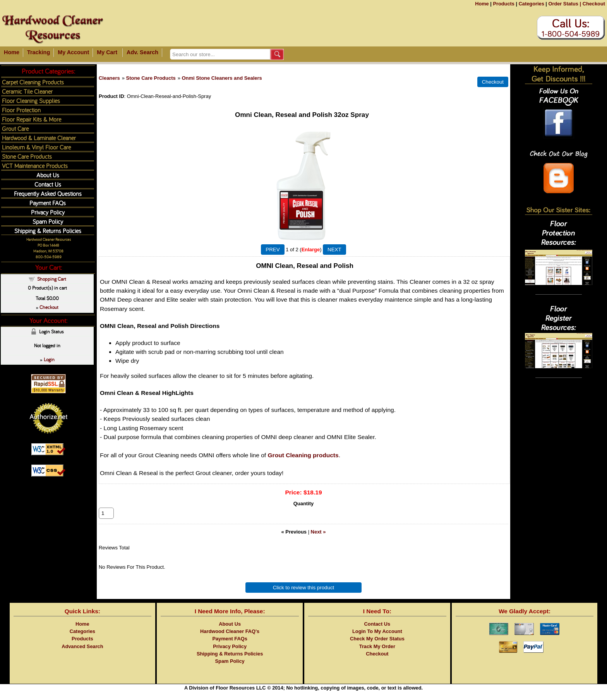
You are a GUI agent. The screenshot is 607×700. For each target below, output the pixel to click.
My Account (73, 52)
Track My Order (377, 655)
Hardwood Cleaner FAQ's (230, 640)
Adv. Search (142, 52)
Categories (532, 4)
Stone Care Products (151, 78)
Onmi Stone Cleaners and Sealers (222, 78)
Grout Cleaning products (303, 455)
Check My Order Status (377, 647)
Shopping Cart (52, 279)
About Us (48, 175)
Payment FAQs (48, 203)
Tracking (39, 52)
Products (503, 4)
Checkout (594, 4)
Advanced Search (82, 655)
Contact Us (48, 184)
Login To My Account (377, 640)
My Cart (107, 52)
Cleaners (109, 78)
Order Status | (565, 4)
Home (482, 4)
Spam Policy (48, 221)
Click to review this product (304, 596)
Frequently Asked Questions (48, 193)
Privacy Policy (48, 212)
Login (49, 359)
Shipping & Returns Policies (48, 231)
